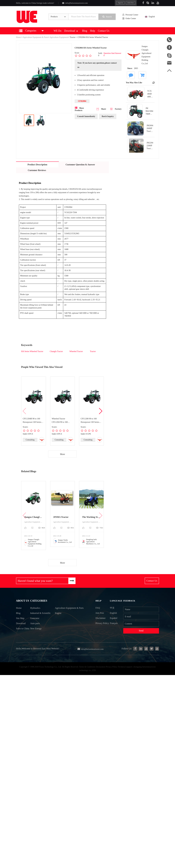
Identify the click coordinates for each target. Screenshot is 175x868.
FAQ (98, 608)
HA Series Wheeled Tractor (32, 351)
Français (114, 623)
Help (93, 31)
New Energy (36, 634)
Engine (58, 619)
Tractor (73, 37)
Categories (39, 601)
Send (141, 631)
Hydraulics (35, 609)
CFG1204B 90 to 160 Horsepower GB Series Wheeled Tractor (32, 421)
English (151, 17)
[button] (100, 411)
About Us (22, 601)
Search (107, 17)
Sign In (120, 3)
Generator (35, 624)
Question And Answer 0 (112, 54)
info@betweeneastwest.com (75, 3)
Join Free (131, 3)
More (63, 454)
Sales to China (20, 632)
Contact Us (104, 31)
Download (71, 31)
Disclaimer (101, 618)
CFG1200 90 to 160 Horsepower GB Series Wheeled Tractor (90, 421)
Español (114, 618)
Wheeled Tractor (76, 351)
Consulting (30, 440)
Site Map (20, 619)
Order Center (130, 18)
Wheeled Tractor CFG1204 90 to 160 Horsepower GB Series (61, 421)
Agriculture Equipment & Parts (35, 37)
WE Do (57, 31)
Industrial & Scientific (36, 616)
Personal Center (131, 15)
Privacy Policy (99, 626)
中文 (112, 608)
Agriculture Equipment (59, 37)
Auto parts (35, 629)
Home (18, 37)
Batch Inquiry (108, 116)
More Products (79, 109)
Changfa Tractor (56, 351)
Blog (85, 31)
